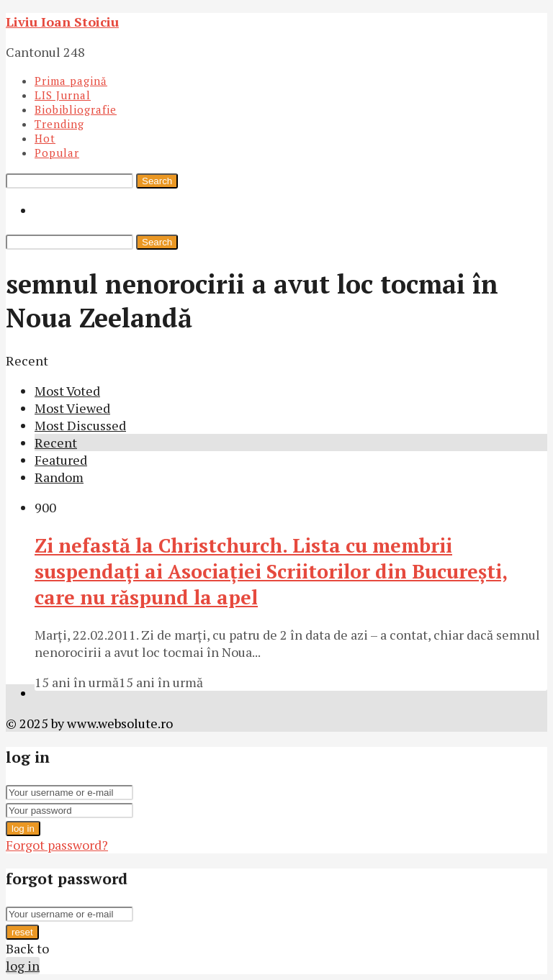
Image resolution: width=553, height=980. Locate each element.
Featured (61, 460)
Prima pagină (71, 81)
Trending (59, 124)
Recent (56, 443)
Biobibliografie (76, 109)
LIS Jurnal (63, 95)
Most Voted (67, 391)
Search (157, 181)
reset (22, 932)
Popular (57, 153)
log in (23, 829)
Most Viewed (72, 408)
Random (59, 477)
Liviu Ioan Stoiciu (62, 22)
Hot (45, 138)
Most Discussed (80, 425)
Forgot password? (57, 845)
